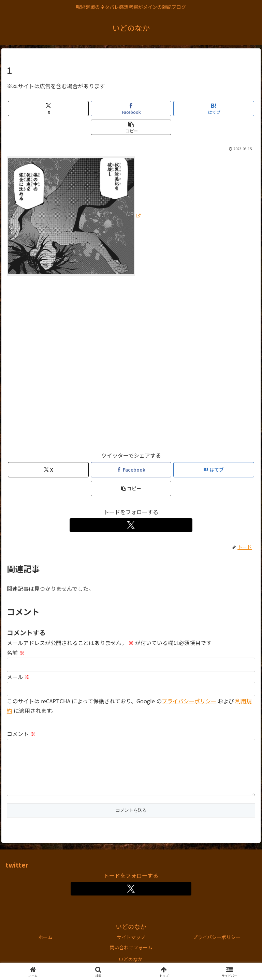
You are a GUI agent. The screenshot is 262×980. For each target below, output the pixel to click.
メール (18, 677)
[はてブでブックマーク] (214, 109)
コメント (21, 734)
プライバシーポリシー (189, 701)
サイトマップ (131, 948)
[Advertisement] (131, 366)
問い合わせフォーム (131, 958)
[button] (131, 127)
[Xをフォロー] (131, 525)
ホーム (45, 948)
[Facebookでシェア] (131, 109)
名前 (16, 653)
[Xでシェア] (48, 109)
